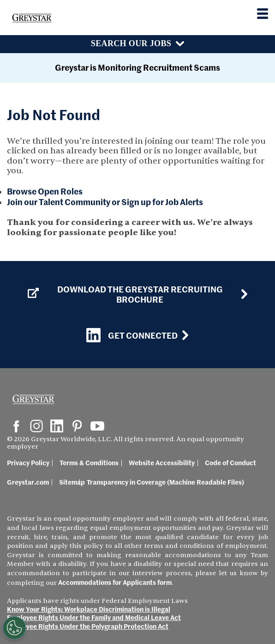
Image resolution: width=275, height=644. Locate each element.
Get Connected (132, 335)
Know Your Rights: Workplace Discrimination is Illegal (89, 609)
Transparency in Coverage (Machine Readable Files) (165, 482)
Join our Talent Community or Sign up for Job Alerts (105, 202)
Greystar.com (28, 482)
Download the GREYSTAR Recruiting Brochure (125, 294)
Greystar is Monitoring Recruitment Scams (137, 67)
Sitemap (72, 482)
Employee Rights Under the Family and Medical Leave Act (94, 617)
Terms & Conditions (89, 462)
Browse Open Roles (45, 191)
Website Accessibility (162, 462)
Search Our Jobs (131, 43)
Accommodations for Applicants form (115, 582)
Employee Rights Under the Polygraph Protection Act (88, 626)
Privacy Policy (28, 462)
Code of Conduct (230, 462)
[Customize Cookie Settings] (13, 628)
